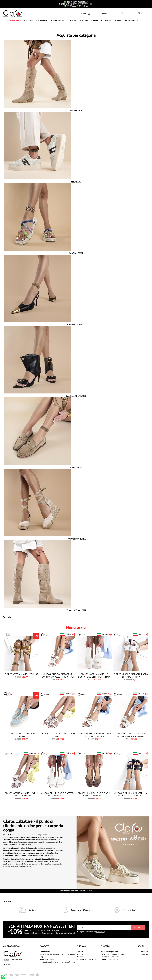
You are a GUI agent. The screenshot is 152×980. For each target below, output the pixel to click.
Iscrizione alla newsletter (86, 959)
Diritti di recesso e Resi (110, 957)
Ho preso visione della (92, 932)
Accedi (104, 14)
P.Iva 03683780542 (48, 959)
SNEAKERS (28, 20)
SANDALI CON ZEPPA (114, 20)
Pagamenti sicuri (129, 910)
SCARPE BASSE (96, 20)
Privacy (80, 957)
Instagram (144, 954)
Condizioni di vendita (109, 959)
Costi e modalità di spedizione (113, 954)
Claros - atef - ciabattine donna (21, 674)
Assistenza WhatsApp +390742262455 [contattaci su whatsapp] (76, 891)
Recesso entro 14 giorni (80, 910)
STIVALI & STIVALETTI (134, 20)
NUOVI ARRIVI (15, 20)
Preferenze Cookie (67, 962)
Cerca (86, 14)
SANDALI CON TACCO (79, 20)
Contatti (80, 952)
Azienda (80, 954)
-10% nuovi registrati (76, 2)
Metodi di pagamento (110, 952)
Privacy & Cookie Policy (49, 962)
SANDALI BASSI (41, 20)
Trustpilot (7, 617)
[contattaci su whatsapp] (3, 977)
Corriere (32, 910)
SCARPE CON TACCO (59, 20)
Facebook (144, 952)
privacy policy (100, 932)
